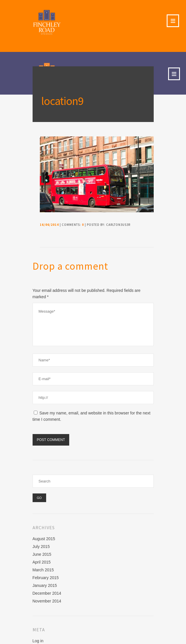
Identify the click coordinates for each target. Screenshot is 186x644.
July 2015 (41, 547)
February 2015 (46, 578)
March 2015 (43, 570)
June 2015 (42, 554)
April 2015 (42, 562)
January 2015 (45, 585)
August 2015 (44, 539)
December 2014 (47, 593)
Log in (38, 641)
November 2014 (47, 601)
